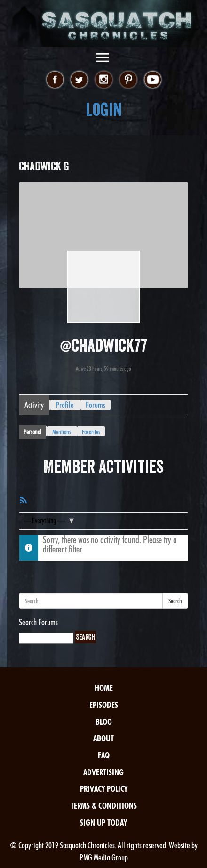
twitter (79, 80)
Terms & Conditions (104, 806)
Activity (34, 405)
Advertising (103, 772)
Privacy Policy (104, 789)
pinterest (128, 80)
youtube (153, 80)
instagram (104, 80)
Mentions (62, 432)
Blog (104, 722)
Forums (96, 405)
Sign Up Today (103, 823)
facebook (55, 80)
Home (104, 688)
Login (104, 110)
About (103, 738)
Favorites (91, 432)
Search (175, 601)
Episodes (104, 705)
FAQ (104, 755)
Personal (32, 432)
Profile (65, 405)
